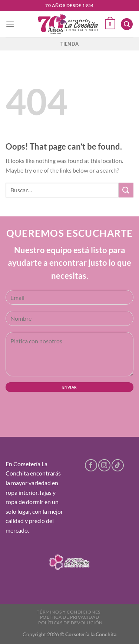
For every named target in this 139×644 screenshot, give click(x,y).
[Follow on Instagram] (104, 465)
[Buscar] (127, 24)
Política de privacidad (69, 617)
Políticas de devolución (70, 623)
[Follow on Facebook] (91, 465)
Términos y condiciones (68, 612)
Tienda (70, 44)
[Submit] (126, 190)
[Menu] (10, 24)
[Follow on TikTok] (118, 465)
